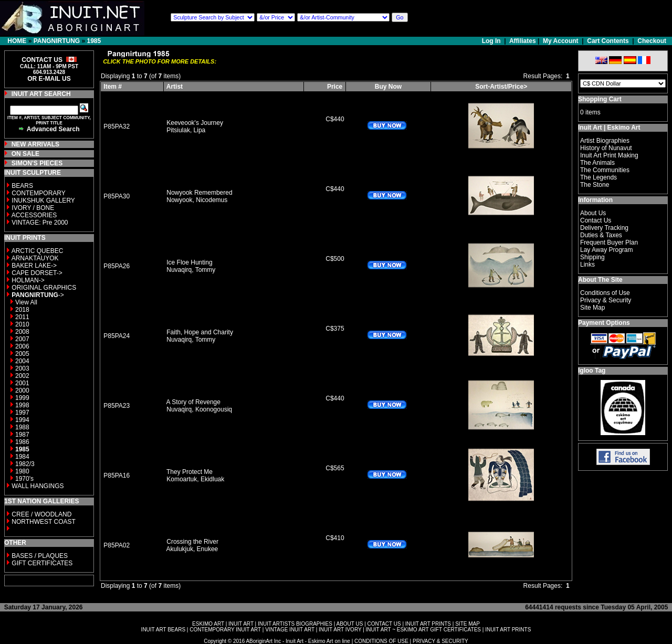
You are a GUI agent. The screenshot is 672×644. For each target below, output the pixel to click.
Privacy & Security (606, 300)
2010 (22, 324)
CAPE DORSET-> (37, 273)
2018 (22, 310)
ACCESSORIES (34, 215)
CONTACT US (384, 624)
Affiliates (523, 41)
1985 (94, 41)
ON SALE (25, 154)
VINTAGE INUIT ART (290, 630)
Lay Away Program (607, 250)
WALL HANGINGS (38, 486)
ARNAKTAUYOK (35, 258)
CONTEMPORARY (38, 193)
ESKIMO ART (208, 624)
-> (38, 295)
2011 (22, 317)
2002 (22, 376)
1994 (22, 420)
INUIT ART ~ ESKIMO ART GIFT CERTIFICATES (423, 630)
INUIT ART (241, 624)
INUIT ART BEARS (163, 630)
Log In (492, 41)
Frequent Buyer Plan (609, 242)
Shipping (592, 257)
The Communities (605, 170)
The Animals (597, 163)
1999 (22, 398)
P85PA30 (117, 196)
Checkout (652, 41)
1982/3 (25, 464)
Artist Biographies (605, 141)
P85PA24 (117, 336)
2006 (22, 346)
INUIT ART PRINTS (428, 624)
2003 (22, 368)
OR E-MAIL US (49, 79)
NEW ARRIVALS (35, 144)
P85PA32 (117, 126)
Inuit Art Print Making (609, 155)
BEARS (22, 186)
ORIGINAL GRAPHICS (44, 288)
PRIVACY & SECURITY (440, 641)
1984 (22, 457)
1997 (22, 413)
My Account (561, 41)
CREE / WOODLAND (41, 514)
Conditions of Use (605, 293)
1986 (22, 442)
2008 (22, 332)
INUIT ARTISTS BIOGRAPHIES (295, 624)
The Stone (595, 185)
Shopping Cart (600, 99)
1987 (22, 435)
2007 (22, 339)
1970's (24, 479)
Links (587, 265)
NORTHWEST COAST (43, 522)
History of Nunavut (606, 148)
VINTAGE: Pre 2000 (40, 223)
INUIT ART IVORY (340, 630)
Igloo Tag (592, 371)
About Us (593, 213)
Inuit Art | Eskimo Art (609, 128)
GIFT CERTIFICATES (42, 563)
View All (26, 302)
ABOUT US (349, 624)
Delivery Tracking (604, 228)
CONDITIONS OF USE (381, 641)
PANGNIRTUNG (57, 41)
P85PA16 (117, 476)
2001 (22, 383)
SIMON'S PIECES (37, 163)
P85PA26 (117, 266)
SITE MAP (468, 624)
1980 (22, 471)
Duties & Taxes (601, 235)
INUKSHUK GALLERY (43, 200)
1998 (22, 405)
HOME (17, 41)
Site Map (592, 308)
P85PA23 (117, 406)
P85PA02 (117, 545)
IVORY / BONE (33, 208)
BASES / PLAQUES (40, 556)
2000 (22, 390)
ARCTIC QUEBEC (38, 251)
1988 (22, 427)
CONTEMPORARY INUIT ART (225, 630)
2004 (22, 361)
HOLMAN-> (28, 280)
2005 (22, 354)
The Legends (598, 177)
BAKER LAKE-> (34, 266)
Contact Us (596, 220)
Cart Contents (608, 41)
